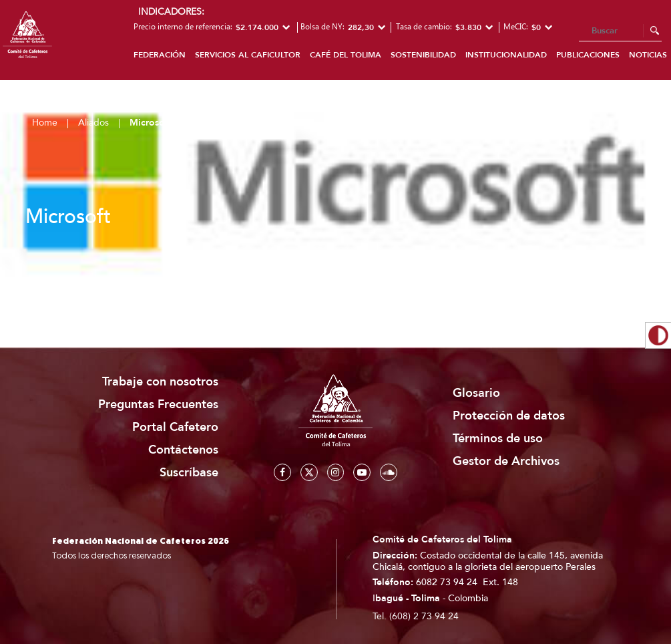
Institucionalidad (506, 55)
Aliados (93, 123)
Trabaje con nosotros (160, 382)
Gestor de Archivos (506, 461)
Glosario (476, 393)
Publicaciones (588, 55)
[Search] (620, 31)
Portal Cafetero (175, 427)
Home (45, 123)
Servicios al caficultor (248, 55)
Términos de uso (498, 439)
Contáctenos (183, 450)
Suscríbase (189, 473)
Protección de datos (509, 416)
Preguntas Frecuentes (158, 405)
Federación (160, 55)
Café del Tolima (346, 55)
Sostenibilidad (423, 55)
